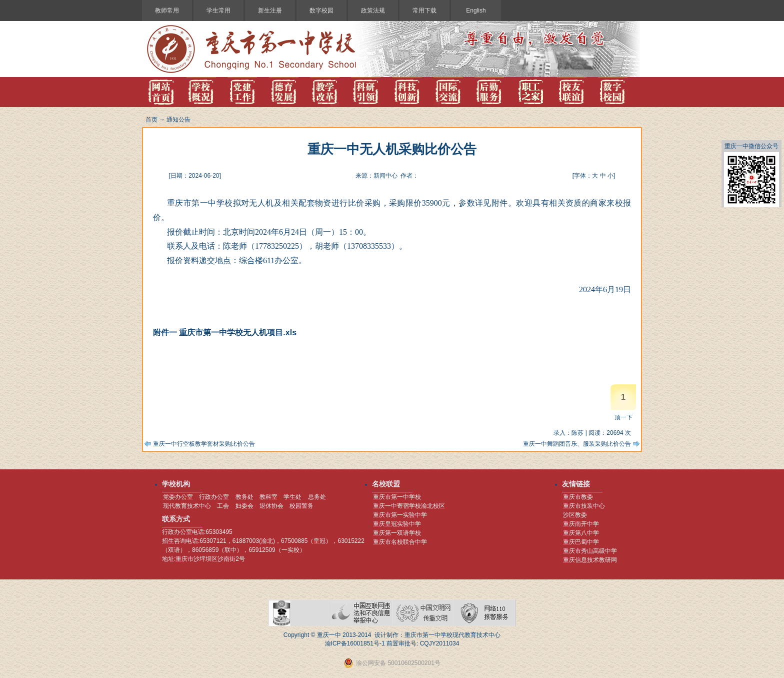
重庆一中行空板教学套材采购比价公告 (204, 444)
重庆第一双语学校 (397, 533)
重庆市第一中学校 (397, 497)
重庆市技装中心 (584, 506)
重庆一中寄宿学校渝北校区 (409, 506)
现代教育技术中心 (187, 506)
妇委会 (244, 506)
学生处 (292, 497)
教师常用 (167, 11)
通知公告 (178, 120)
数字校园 (321, 11)
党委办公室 (178, 497)
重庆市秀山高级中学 (590, 551)
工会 (223, 506)
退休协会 (271, 506)
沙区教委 (575, 515)
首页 (151, 120)
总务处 (317, 497)
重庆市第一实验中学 (400, 515)
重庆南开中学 (581, 524)
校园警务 (301, 506)
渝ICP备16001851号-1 (355, 643)
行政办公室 (214, 497)
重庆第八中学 (581, 533)
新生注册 (270, 11)
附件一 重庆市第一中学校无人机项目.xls (225, 332)
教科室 (268, 497)
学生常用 (218, 11)
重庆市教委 (578, 497)
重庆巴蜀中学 (581, 542)
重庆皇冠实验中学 (397, 524)
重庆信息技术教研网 (590, 560)
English (476, 11)
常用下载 (424, 11)
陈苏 (577, 433)
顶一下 (623, 417)
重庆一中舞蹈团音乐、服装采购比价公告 (577, 444)
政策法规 (373, 11)
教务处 (244, 497)
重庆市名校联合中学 (400, 542)
